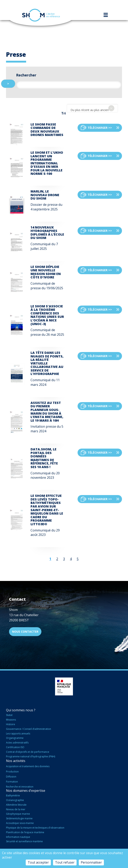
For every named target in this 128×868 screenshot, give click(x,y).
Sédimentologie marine (19, 818)
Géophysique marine (18, 814)
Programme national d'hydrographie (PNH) (31, 756)
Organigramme (15, 738)
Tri (64, 113)
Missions (11, 720)
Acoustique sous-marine (20, 823)
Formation (12, 782)
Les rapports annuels (18, 734)
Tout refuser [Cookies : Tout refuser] (65, 862)
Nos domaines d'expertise (26, 791)
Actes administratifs (17, 743)
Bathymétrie (13, 795)
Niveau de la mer (16, 809)
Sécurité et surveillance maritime (24, 841)
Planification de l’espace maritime (25, 832)
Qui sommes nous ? (21, 710)
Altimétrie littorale (16, 805)
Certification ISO (15, 747)
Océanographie (15, 800)
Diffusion (11, 777)
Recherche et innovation (20, 787)
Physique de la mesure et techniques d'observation (35, 828)
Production (12, 772)
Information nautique (18, 837)
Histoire (11, 724)
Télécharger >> (100, 128)
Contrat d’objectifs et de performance (28, 752)
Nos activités (16, 761)
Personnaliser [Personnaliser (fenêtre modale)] (91, 862)
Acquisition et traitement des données (28, 766)
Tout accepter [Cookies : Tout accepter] (38, 862)
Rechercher (26, 75)
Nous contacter (25, 632)
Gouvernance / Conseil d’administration (29, 729)
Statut (9, 715)
